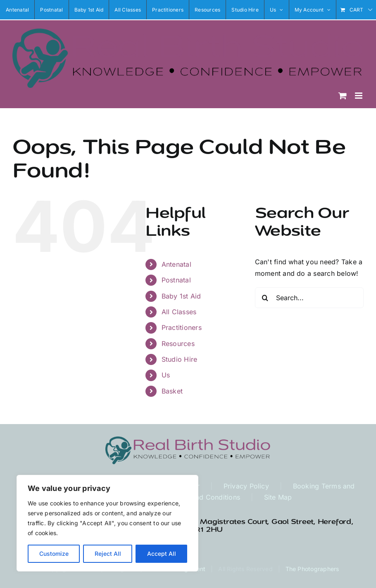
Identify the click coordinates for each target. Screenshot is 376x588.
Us (166, 375)
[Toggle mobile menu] (359, 96)
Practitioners (182, 327)
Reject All (108, 554)
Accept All (162, 554)
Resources (178, 344)
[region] (107, 523)
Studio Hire (180, 359)
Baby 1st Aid (181, 296)
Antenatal (176, 264)
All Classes (179, 312)
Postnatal (176, 280)
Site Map (278, 497)
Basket (172, 391)
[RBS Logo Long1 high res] (188, 440)
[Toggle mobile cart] (343, 96)
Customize (54, 554)
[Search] (265, 298)
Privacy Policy (246, 486)
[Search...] (309, 298)
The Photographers (312, 569)
